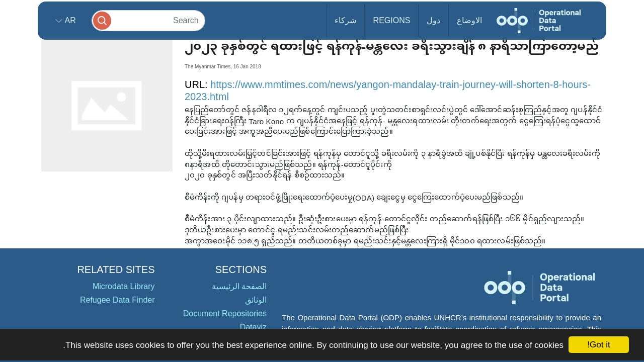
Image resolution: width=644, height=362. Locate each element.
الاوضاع (469, 20)
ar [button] (69, 20)
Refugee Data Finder (117, 300)
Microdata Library (124, 286)
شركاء (345, 20)
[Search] (148, 20)
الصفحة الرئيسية (239, 286)
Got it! (598, 345)
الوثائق (256, 300)
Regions (392, 20)
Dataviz (253, 327)
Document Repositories (225, 313)
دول (433, 20)
